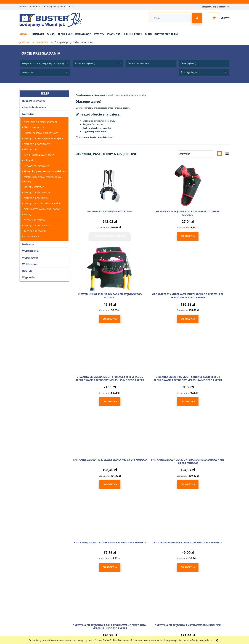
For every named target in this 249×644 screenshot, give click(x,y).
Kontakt (53, 592)
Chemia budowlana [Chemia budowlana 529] (34, 107)
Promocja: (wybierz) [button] (190, 72)
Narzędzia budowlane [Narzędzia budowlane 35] (37, 225)
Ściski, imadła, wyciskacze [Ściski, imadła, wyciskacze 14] (39, 155)
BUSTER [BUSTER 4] (27, 271)
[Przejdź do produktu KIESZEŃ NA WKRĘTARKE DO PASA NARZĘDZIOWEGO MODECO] (151, 185)
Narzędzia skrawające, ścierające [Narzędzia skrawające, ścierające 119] (43, 138)
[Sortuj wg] (195, 154)
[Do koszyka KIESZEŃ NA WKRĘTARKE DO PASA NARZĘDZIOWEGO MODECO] (151, 235)
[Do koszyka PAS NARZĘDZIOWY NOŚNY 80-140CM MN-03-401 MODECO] (205, 399)
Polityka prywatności (195, 592)
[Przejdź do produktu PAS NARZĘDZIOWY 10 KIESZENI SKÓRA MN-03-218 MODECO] (98, 348)
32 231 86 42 (35, 6)
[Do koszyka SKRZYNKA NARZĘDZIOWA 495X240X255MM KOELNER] (205, 481)
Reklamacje (99, 596)
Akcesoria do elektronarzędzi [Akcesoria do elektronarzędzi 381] (41, 122)
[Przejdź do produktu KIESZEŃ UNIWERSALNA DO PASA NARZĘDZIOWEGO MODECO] (205, 185)
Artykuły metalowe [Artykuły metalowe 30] (35, 220)
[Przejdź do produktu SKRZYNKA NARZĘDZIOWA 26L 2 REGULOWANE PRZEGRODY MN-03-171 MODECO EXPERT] (151, 430)
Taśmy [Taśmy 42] (27, 214)
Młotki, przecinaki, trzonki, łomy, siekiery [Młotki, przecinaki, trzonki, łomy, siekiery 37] (42, 179)
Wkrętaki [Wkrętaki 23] (29, 160)
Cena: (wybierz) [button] (188, 63)
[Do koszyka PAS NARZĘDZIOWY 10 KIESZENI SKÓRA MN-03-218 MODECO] (98, 399)
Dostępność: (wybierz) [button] (139, 63)
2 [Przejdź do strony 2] (155, 494)
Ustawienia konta (148, 596)
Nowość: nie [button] (28, 72)
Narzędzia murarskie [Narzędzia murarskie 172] (36, 198)
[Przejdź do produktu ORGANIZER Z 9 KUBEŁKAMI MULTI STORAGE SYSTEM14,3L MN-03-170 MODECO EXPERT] (98, 267)
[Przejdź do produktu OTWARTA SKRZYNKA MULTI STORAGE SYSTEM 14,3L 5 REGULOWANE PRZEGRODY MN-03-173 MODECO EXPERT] (151, 267)
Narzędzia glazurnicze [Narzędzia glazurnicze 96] (37, 192)
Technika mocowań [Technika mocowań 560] (35, 231)
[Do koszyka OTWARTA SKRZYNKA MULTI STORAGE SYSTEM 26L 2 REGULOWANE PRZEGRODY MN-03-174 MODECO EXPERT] (205, 317)
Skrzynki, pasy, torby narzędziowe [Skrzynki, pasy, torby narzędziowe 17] (45, 171)
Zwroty (97, 592)
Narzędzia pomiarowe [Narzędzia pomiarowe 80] (37, 144)
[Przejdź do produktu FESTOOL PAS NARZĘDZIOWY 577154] (98, 185)
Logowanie (145, 587)
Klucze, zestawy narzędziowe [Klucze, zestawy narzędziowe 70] (41, 133)
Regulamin (190, 587)
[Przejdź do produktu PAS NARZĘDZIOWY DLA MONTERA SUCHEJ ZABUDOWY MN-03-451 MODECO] (151, 348)
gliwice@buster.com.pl (62, 6)
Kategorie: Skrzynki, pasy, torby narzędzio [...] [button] (44, 63)
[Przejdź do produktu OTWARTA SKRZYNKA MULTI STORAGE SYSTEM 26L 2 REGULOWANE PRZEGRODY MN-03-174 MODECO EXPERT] (205, 267)
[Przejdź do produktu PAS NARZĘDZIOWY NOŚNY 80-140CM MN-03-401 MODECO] (205, 348)
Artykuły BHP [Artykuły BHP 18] (31, 236)
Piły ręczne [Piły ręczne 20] (30, 149)
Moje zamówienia (148, 592)
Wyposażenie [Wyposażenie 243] (30, 258)
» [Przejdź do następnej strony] (164, 494)
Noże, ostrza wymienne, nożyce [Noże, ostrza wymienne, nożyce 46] (42, 209)
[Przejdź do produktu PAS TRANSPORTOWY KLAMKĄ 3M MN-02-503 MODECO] (98, 430)
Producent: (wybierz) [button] (85, 63)
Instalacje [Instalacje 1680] (28, 244)
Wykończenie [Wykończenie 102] (30, 251)
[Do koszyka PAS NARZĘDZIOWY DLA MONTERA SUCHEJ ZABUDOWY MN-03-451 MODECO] (151, 399)
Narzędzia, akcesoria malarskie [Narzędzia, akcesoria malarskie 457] (42, 203)
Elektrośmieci (191, 596)
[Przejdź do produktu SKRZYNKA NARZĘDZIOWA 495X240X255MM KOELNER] (205, 430)
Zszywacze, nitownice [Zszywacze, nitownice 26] (36, 166)
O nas (52, 587)
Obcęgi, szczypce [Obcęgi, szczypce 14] (34, 187)
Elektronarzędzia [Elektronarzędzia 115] (34, 127)
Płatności (98, 587)
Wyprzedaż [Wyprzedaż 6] (29, 277)
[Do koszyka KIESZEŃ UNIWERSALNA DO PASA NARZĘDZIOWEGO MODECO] (205, 235)
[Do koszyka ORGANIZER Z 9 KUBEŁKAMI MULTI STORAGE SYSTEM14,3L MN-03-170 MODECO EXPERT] (98, 317)
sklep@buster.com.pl (66, 537)
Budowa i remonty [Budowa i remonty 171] (34, 101)
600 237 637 (60, 532)
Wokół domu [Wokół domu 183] (30, 264)
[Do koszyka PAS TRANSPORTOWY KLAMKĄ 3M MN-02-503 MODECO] (98, 481)
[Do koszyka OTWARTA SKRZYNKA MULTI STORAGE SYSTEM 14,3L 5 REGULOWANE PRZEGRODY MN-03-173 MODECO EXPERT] (151, 317)
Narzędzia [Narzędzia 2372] (28, 114)
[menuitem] (26, 34)
